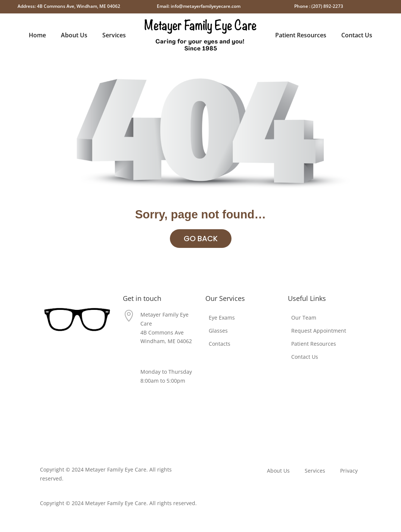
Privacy (297, 412)
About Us (74, 35)
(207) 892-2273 (158, 355)
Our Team (304, 318)
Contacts (220, 344)
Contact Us (357, 35)
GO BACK (201, 239)
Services (114, 35)
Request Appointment (319, 331)
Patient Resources (301, 35)
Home (37, 35)
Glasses (218, 331)
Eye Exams (222, 318)
